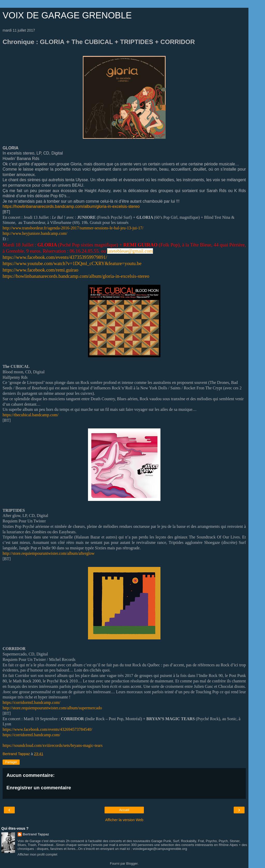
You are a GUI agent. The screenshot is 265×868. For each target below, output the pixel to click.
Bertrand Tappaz (36, 834)
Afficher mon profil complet (38, 854)
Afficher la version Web (124, 820)
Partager (11, 762)
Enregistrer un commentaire (39, 788)
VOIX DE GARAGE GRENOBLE (67, 15)
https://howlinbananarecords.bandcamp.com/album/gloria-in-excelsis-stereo (71, 206)
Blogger (132, 863)
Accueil (124, 810)
